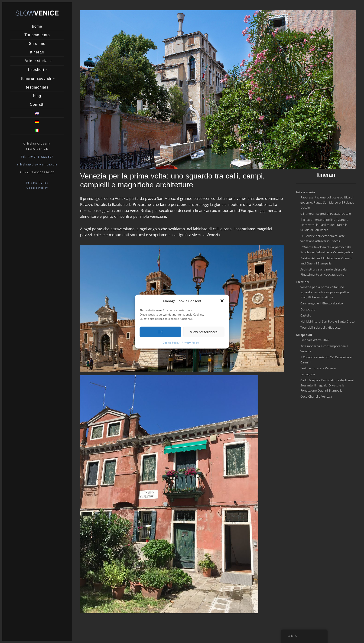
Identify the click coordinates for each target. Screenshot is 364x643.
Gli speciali (304, 335)
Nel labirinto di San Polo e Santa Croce (327, 321)
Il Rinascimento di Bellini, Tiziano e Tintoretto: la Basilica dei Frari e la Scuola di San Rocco (324, 225)
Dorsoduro (308, 309)
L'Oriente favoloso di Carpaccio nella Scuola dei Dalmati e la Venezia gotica (327, 250)
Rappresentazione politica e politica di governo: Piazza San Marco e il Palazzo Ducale (327, 202)
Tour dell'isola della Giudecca (320, 327)
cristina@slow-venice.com (37, 164)
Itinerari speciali (36, 78)
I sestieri (36, 70)
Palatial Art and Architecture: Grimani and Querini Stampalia (326, 261)
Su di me (37, 44)
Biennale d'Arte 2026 (315, 340)
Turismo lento (37, 35)
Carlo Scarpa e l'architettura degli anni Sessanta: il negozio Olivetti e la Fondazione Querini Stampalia (327, 385)
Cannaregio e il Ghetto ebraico (322, 303)
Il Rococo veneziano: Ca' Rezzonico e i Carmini (327, 360)
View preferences (204, 332)
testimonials (37, 87)
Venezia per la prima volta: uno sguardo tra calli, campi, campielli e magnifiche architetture (325, 292)
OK (160, 332)
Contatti (37, 104)
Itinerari (37, 52)
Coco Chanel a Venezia (316, 396)
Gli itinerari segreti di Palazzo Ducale (326, 214)
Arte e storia (36, 61)
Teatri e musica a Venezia (318, 368)
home (37, 26)
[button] (222, 301)
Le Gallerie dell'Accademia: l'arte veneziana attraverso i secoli (323, 238)
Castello (306, 315)
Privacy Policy (190, 343)
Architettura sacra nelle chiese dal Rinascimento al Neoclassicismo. (324, 272)
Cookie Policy (171, 343)
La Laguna (308, 374)
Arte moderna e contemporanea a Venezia (324, 349)
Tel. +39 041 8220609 (37, 157)
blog (37, 96)
